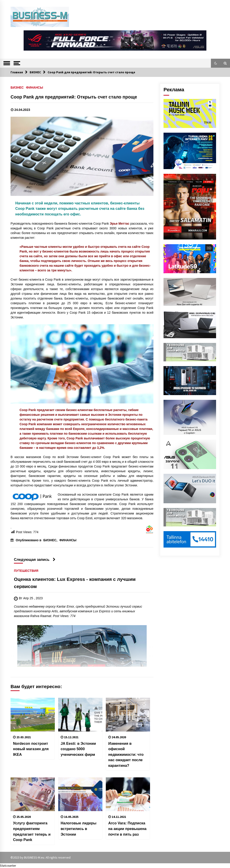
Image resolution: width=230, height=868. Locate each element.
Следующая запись (35, 559)
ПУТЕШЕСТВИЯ (26, 571)
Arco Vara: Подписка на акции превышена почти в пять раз (127, 829)
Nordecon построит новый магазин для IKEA (31, 749)
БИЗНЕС (17, 87)
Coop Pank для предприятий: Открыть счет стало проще (74, 97)
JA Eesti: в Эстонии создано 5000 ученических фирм (78, 749)
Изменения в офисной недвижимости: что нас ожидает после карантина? (126, 754)
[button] (216, 63)
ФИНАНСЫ (34, 87)
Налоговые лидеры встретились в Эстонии (79, 829)
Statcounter (8, 866)
